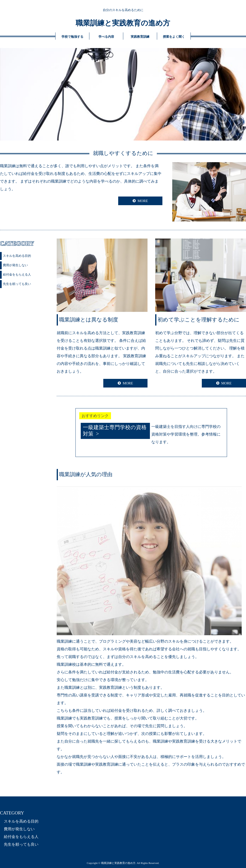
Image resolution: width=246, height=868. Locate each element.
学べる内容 (106, 37)
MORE (143, 201)
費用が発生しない (15, 265)
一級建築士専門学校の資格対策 (115, 431)
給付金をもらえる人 (17, 274)
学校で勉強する (72, 37)
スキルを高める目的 (17, 256)
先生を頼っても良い (17, 284)
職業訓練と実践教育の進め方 (123, 23)
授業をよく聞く (174, 37)
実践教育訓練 (140, 37)
